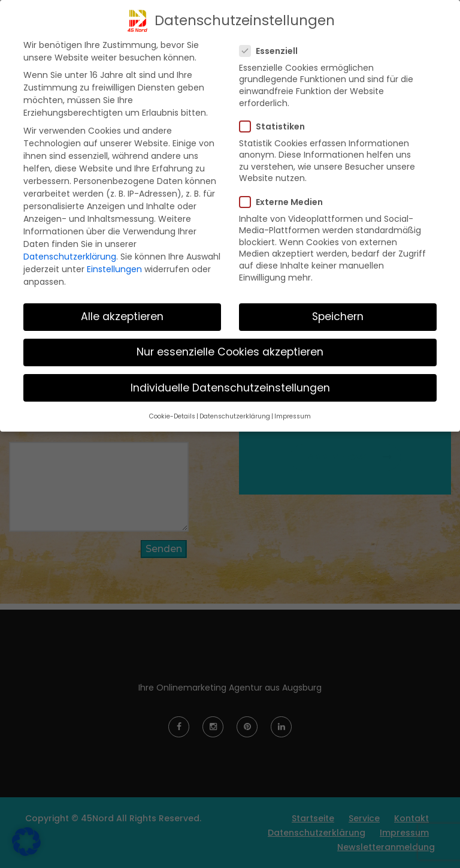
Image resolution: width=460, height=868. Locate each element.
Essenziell (272, 51)
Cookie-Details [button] (172, 416)
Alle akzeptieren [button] (122, 317)
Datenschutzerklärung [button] (235, 416)
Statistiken (276, 126)
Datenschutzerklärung (70, 257)
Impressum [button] (293, 416)
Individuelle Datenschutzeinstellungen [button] (230, 388)
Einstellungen (114, 269)
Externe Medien (285, 202)
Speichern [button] (338, 317)
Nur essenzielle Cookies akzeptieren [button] (230, 352)
